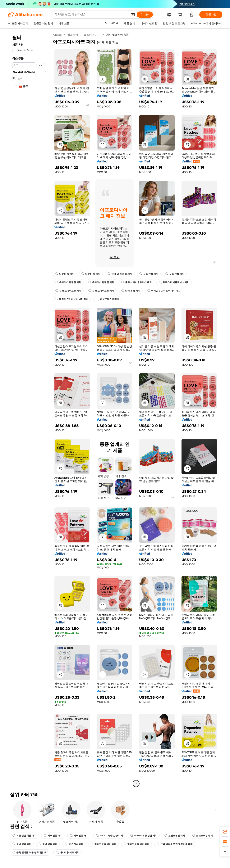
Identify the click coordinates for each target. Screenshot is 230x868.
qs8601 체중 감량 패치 (109, 836)
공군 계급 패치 (74, 844)
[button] (133, 15)
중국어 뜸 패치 (131, 291)
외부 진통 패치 (53, 836)
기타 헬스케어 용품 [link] (117, 35)
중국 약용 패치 (22, 844)
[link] (225, 832)
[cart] (181, 15)
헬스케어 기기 (92, 35)
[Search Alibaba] (91, 15)
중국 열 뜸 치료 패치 (120, 274)
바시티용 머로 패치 (67, 852)
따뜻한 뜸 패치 (65, 274)
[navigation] (29, 410)
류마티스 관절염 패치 (68, 282)
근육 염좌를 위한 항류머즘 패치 (175, 844)
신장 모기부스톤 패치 (68, 291)
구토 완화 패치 (149, 274)
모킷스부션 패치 (175, 836)
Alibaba (57, 35)
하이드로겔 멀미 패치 (103, 844)
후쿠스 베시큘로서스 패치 (136, 282)
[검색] (145, 15)
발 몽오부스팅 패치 (107, 299)
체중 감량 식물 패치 (24, 836)
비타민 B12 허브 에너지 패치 (164, 291)
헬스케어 (73, 35)
